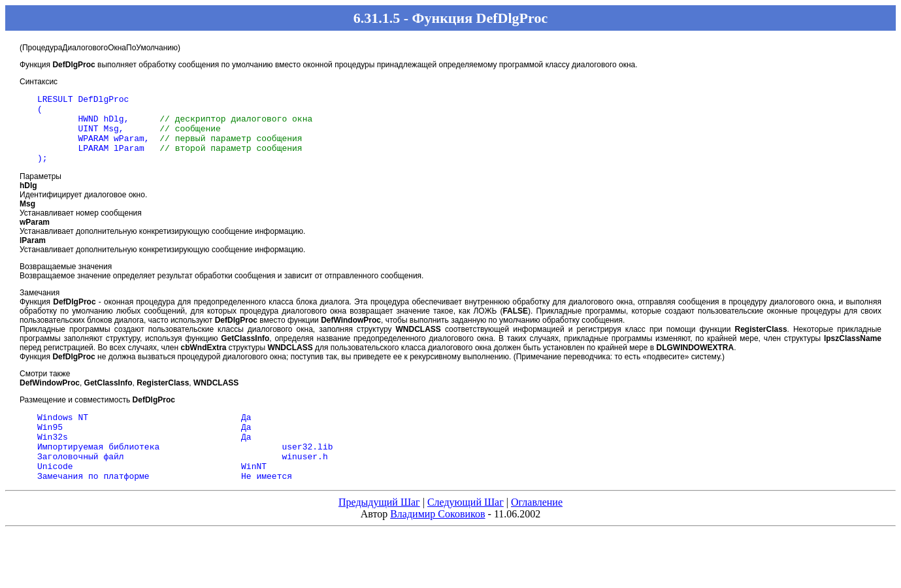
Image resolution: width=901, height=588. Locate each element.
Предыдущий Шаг (379, 530)
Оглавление (537, 530)
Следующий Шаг (466, 530)
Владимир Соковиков (437, 541)
